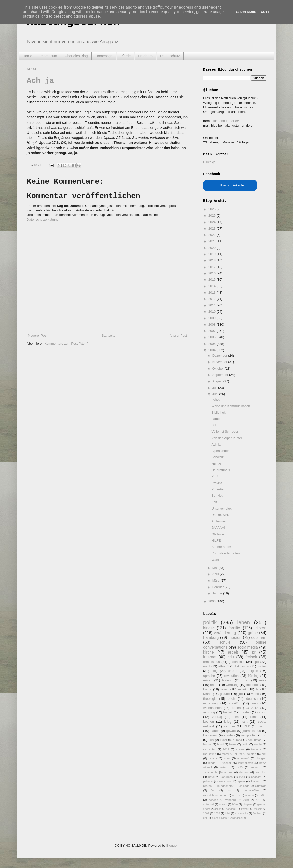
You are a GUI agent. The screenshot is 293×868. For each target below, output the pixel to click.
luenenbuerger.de (226, 121)
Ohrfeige (218, 534)
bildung (227, 680)
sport (263, 712)
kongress (227, 777)
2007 (212, 331)
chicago (244, 786)
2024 (212, 222)
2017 (212, 267)
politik (210, 622)
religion (253, 671)
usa (211, 740)
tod (264, 735)
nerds (236, 795)
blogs (212, 763)
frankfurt (261, 772)
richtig (216, 400)
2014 (212, 286)
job (240, 694)
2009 (212, 318)
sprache (209, 676)
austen (223, 804)
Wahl (215, 560)
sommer (229, 726)
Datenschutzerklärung (43, 219)
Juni (216, 394)
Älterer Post (178, 336)
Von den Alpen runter (227, 438)
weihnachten (212, 708)
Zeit (89, 92)
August (218, 381)
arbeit (233, 652)
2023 (212, 228)
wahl (207, 666)
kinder (209, 628)
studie (258, 744)
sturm (238, 754)
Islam (227, 758)
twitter (262, 666)
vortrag (217, 717)
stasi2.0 (235, 703)
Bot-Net (217, 496)
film (236, 717)
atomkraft (243, 758)
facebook (253, 685)
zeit (264, 754)
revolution (231, 676)
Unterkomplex (221, 508)
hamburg (211, 637)
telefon (252, 754)
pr (254, 652)
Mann (207, 694)
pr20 (239, 767)
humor (207, 744)
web (255, 703)
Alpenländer (220, 451)
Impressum (48, 56)
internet (210, 657)
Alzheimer (219, 521)
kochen (209, 722)
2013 (212, 292)
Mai (215, 568)
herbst (228, 712)
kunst (223, 740)
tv (257, 689)
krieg (228, 722)
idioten (260, 628)
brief (228, 814)
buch (231, 699)
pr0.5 (263, 795)
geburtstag (255, 740)
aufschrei (209, 804)
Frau (246, 680)
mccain (258, 809)
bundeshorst (225, 786)
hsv (229, 790)
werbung (232, 685)
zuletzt (216, 464)
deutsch (252, 699)
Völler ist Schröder (225, 432)
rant (245, 722)
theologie (210, 699)
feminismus (212, 662)
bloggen (261, 758)
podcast (256, 777)
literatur (245, 809)
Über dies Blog (76, 56)
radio (245, 744)
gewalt (231, 731)
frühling (253, 676)
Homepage (104, 56)
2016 (212, 273)
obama (250, 795)
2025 (212, 216)
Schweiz (217, 457)
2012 (212, 299)
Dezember (220, 356)
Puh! (215, 476)
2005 (212, 344)
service (213, 800)
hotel (211, 777)
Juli (215, 388)
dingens (247, 804)
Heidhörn (145, 56)
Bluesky (209, 162)
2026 (212, 209)
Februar (218, 587)
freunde (256, 749)
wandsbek (237, 818)
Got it (266, 12)
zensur (213, 758)
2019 (212, 254)
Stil (214, 425)
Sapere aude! (221, 547)
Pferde (125, 56)
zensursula (210, 772)
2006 (212, 337)
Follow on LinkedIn (230, 185)
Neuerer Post (38, 336)
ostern (224, 767)
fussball (227, 763)
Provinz (217, 483)
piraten (246, 712)
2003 (212, 601)
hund (220, 744)
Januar (218, 593)
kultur (207, 689)
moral (225, 754)
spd (256, 662)
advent (240, 749)
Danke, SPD (220, 515)
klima (254, 717)
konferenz (210, 735)
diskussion (241, 666)
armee (228, 772)
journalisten (246, 763)
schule (225, 642)
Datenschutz (170, 56)
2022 (212, 235)
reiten (214, 685)
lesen (225, 689)
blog (214, 671)
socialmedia (248, 647)
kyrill (242, 777)
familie (234, 628)
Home (27, 56)
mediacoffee (251, 790)
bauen (215, 731)
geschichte (237, 662)
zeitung (256, 767)
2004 (212, 350)
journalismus (252, 731)
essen (236, 708)
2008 (212, 324)
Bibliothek (218, 412)
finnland (257, 814)
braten (207, 786)
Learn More (246, 12)
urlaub (232, 671)
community (242, 814)
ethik (222, 666)
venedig (231, 800)
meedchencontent (215, 795)
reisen (208, 680)
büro (235, 804)
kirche (209, 652)
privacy (208, 781)
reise (263, 680)
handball (231, 809)
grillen (218, 809)
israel (233, 744)
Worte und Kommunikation (231, 406)
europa (237, 740)
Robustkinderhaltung (226, 553)
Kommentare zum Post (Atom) (66, 343)
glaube (225, 694)
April (216, 574)
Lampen (217, 419)
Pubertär (218, 489)
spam (241, 781)
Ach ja (40, 81)
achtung (209, 712)
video (255, 694)
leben (243, 622)
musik (242, 689)
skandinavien (219, 818)
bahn (263, 726)
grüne (253, 633)
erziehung (210, 703)
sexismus (225, 781)
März (216, 580)
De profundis (221, 470)
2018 (212, 260)
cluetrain (261, 786)
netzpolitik (248, 735)
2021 (212, 241)
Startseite (109, 336)
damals (244, 772)
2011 (212, 305)
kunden (229, 735)
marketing (210, 754)
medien (235, 637)
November (220, 362)
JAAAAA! (218, 528)
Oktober (219, 368)
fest (213, 790)
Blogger (172, 845)
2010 (212, 312)
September (221, 375)
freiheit (251, 657)
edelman (259, 637)
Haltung (256, 781)
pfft (205, 818)
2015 (212, 280)
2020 (212, 248)
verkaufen (210, 749)
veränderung (225, 633)
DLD (247, 726)
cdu (231, 657)
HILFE (216, 540)
